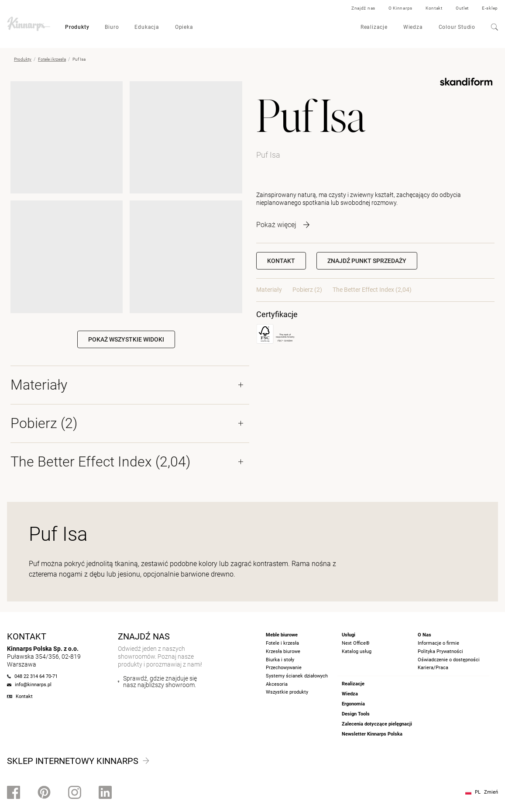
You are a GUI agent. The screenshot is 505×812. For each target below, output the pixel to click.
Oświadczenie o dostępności (449, 660)
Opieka (184, 27)
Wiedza (413, 27)
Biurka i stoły (280, 660)
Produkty (77, 27)
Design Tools (356, 714)
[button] (367, 261)
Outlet (462, 8)
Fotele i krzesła (52, 59)
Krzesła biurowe (283, 651)
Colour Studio (457, 27)
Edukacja (147, 27)
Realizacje (374, 27)
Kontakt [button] (281, 261)
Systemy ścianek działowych (297, 676)
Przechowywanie (284, 668)
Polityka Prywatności (440, 651)
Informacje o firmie (438, 643)
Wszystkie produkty (287, 692)
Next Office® (356, 643)
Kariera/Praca (433, 668)
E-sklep (490, 8)
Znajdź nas (363, 8)
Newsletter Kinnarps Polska (372, 734)
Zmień (491, 792)
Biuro (112, 27)
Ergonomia (353, 704)
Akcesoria (277, 684)
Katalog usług (357, 651)
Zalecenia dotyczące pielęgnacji (377, 724)
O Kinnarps (400, 8)
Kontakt (434, 8)
